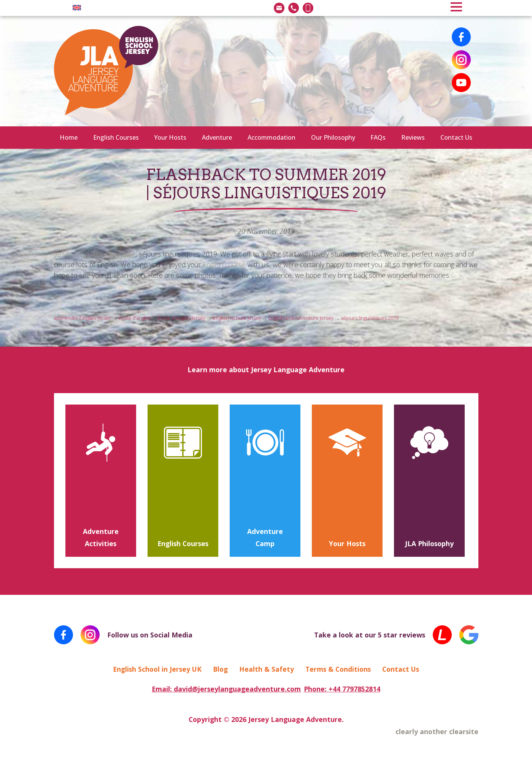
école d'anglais (135, 318)
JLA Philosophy (429, 543)
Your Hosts (170, 137)
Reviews (413, 137)
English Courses (116, 137)
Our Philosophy (333, 137)
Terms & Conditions (338, 669)
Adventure (217, 137)
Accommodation (272, 137)
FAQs (378, 137)
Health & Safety (267, 669)
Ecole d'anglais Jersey (182, 318)
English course (224, 264)
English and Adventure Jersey (301, 318)
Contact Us (456, 137)
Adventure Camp (265, 537)
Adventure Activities (101, 537)
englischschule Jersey (237, 318)
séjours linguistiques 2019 (370, 318)
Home (69, 137)
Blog (220, 669)
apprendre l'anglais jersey (83, 318)
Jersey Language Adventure (95, 254)
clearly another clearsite (437, 731)
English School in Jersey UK (157, 669)
